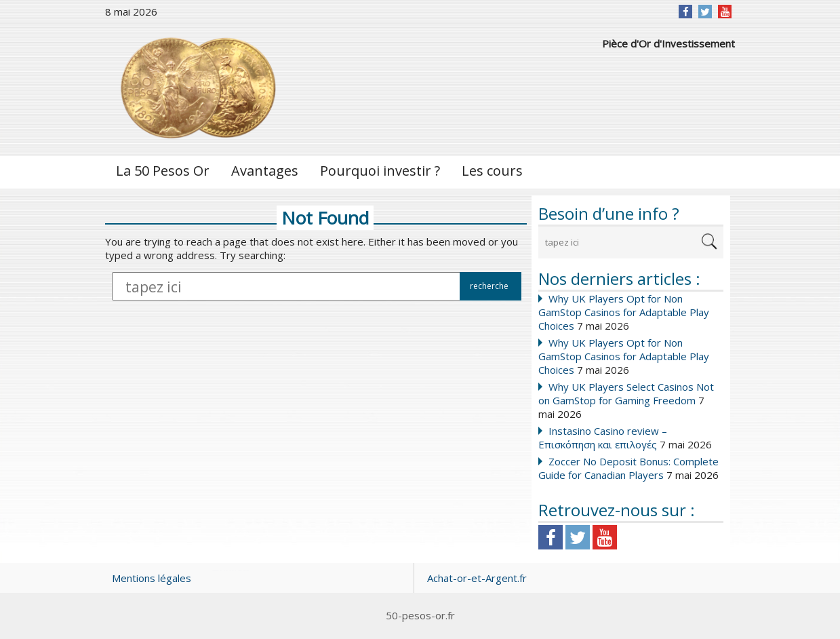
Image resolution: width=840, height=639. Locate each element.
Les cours (492, 171)
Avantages (265, 171)
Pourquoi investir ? (380, 171)
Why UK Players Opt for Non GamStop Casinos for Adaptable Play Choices (624, 312)
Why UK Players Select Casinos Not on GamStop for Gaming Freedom (626, 393)
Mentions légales (152, 578)
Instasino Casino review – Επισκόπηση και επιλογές (603, 438)
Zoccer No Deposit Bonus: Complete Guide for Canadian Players (628, 468)
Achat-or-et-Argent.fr (477, 578)
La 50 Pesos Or (163, 171)
